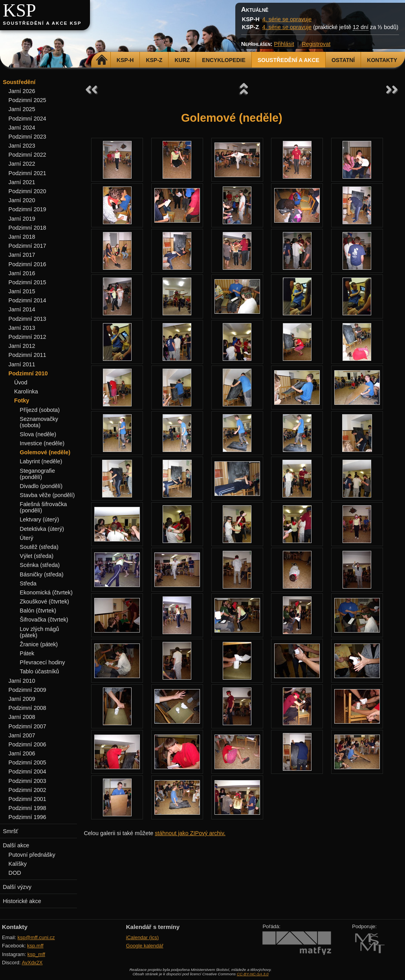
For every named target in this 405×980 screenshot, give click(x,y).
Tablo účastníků (39, 671)
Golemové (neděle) (45, 452)
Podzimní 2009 (27, 690)
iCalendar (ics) (143, 937)
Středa (28, 583)
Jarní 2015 (22, 291)
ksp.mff (35, 946)
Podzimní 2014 (27, 300)
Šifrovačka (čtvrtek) (44, 620)
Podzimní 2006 (27, 744)
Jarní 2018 (22, 237)
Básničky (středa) (41, 574)
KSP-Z (154, 60)
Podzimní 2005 (27, 762)
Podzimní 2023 (27, 137)
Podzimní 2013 (27, 319)
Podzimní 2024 (27, 119)
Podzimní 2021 (27, 173)
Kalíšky (18, 864)
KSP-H (125, 60)
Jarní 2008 (22, 717)
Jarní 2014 (22, 309)
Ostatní (343, 60)
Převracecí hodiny (42, 662)
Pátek (27, 653)
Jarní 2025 (22, 109)
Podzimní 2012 (27, 337)
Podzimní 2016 (27, 264)
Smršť (10, 831)
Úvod (21, 382)
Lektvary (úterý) (39, 519)
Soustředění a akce (289, 60)
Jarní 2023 (22, 146)
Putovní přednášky (32, 855)
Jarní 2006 (22, 753)
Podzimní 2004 (27, 772)
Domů (102, 60)
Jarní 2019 (22, 219)
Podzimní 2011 (27, 355)
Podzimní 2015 (27, 282)
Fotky (22, 400)
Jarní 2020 (22, 200)
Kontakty (382, 60)
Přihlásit (284, 44)
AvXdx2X (32, 963)
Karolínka (26, 391)
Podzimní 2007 (27, 726)
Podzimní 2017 (27, 246)
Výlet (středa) (37, 556)
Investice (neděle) (42, 443)
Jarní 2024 (22, 128)
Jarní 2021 (22, 182)
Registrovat (316, 44)
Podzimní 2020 (27, 191)
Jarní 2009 (22, 699)
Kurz (182, 60)
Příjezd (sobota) (40, 410)
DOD (15, 873)
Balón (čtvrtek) (38, 611)
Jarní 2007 (22, 735)
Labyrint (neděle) (41, 461)
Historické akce (22, 901)
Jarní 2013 (22, 328)
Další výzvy (17, 887)
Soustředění (19, 82)
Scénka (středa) (40, 565)
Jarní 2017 (22, 255)
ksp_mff (36, 954)
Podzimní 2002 (27, 790)
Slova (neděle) (38, 434)
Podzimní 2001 (27, 799)
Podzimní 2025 (27, 100)
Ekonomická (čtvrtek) (46, 592)
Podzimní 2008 (27, 708)
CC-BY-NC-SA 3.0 (253, 974)
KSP (19, 10)
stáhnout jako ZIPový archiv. (190, 833)
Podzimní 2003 (27, 781)
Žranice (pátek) (39, 644)
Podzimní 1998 (27, 808)
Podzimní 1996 (27, 817)
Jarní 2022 (22, 164)
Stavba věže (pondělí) (47, 495)
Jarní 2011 (22, 364)
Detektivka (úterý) (42, 529)
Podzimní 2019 (27, 209)
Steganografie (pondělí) (37, 474)
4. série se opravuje (287, 19)
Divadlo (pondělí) (41, 486)
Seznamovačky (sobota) (39, 422)
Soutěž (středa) (39, 547)
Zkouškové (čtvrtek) (44, 602)
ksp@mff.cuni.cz (36, 937)
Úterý (26, 538)
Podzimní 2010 (28, 373)
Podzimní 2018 (27, 228)
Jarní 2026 (22, 91)
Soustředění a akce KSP (42, 23)
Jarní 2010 (22, 681)
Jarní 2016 (22, 273)
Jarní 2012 (22, 346)
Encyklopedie (224, 60)
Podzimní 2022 (27, 155)
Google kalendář (145, 946)
